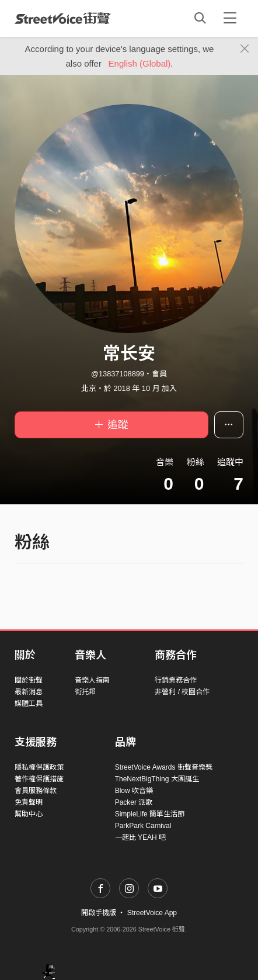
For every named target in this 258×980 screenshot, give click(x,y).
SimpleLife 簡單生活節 (150, 814)
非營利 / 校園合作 (182, 692)
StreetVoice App (152, 913)
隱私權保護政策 (39, 767)
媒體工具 (29, 704)
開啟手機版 (99, 913)
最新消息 (29, 692)
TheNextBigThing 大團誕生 (157, 779)
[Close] (245, 49)
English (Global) (140, 63)
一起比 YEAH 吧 (140, 837)
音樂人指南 (92, 680)
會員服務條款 (36, 791)
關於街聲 (29, 680)
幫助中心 (29, 814)
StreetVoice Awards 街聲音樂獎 (164, 767)
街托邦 (85, 692)
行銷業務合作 (176, 680)
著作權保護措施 (39, 779)
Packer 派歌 (134, 802)
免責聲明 (29, 802)
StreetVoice (63, 18)
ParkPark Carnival (143, 826)
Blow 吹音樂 (134, 791)
